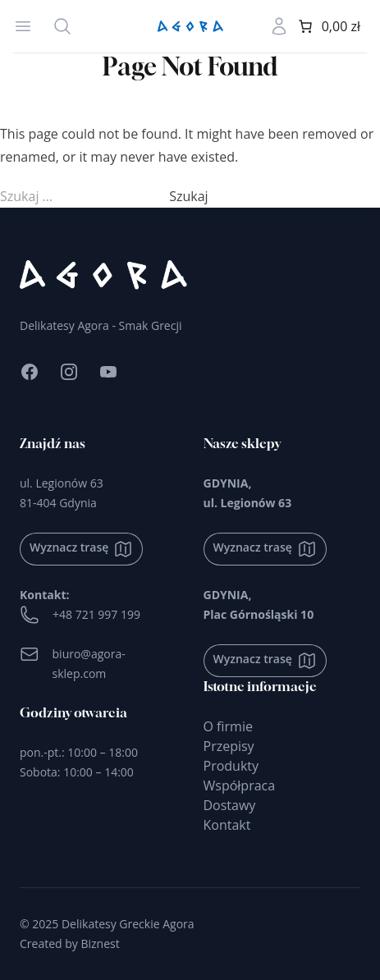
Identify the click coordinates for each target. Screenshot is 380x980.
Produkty (231, 766)
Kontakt (227, 825)
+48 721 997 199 (80, 615)
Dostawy (230, 805)
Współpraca (240, 785)
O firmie (228, 726)
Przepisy (229, 746)
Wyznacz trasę (81, 549)
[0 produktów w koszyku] (328, 26)
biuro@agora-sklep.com (73, 663)
